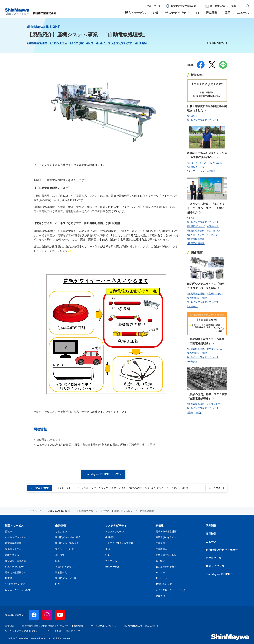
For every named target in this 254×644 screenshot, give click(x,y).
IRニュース (161, 572)
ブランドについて (64, 549)
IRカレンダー (163, 578)
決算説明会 (161, 549)
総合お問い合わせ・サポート (223, 550)
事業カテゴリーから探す (18, 590)
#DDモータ (213, 226)
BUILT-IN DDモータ (15, 567)
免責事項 (160, 596)
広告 (57, 584)
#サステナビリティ (68, 488)
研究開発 (211, 526)
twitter (212, 65)
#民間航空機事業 (196, 243)
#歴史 (190, 413)
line (223, 65)
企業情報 (60, 526)
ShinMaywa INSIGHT (219, 574)
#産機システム (59, 43)
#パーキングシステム (157, 488)
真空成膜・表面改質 (15, 561)
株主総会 (160, 561)
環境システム (12, 555)
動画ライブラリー (216, 566)
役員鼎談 (110, 537)
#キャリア (201, 163)
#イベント (192, 218)
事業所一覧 (61, 572)
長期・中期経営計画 (166, 532)
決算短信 (160, 543)
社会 (108, 555)
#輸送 (90, 43)
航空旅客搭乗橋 (13, 543)
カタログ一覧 (214, 558)
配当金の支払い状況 (166, 555)
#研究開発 (141, 43)
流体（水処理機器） (15, 572)
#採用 (190, 163)
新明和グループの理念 (67, 543)
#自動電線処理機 (37, 43)
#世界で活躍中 (217, 163)
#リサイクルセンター (209, 235)
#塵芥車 (191, 235)
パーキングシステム (15, 537)
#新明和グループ (196, 167)
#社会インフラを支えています (114, 43)
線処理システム (13, 549)
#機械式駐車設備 (196, 231)
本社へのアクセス (64, 567)
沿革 (57, 561)
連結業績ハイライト (166, 537)
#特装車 (211, 171)
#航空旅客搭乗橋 (196, 239)
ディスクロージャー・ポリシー (172, 590)
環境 (108, 549)
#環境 (185, 488)
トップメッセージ (115, 532)
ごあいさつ (61, 532)
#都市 (175, 488)
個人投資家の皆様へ (166, 567)
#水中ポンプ (214, 231)
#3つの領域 (77, 43)
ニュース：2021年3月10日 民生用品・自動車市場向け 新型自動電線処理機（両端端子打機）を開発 (96, 445)
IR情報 (160, 526)
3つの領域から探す (15, 584)
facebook (201, 65)
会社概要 (60, 555)
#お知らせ (192, 116)
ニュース (211, 542)
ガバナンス (111, 561)
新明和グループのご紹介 (68, 537)
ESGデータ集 (112, 567)
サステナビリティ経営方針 (119, 543)
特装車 (8, 532)
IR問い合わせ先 (164, 584)
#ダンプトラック (196, 171)
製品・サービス (14, 526)
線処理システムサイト (50, 440)
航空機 (8, 578)
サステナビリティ (116, 526)
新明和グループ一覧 (66, 578)
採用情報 (211, 534)
